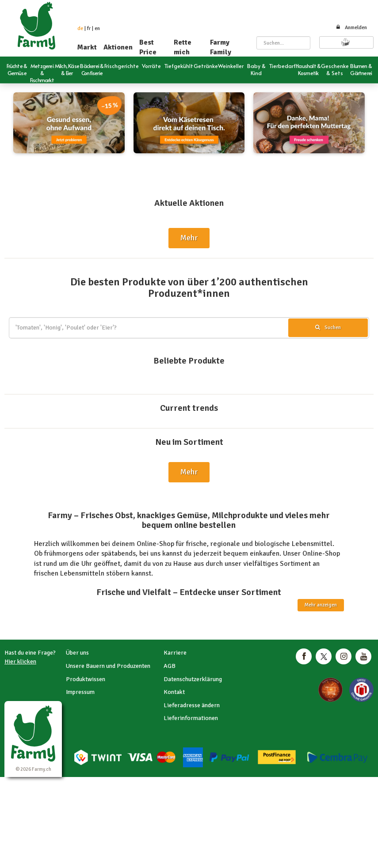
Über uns (77, 653)
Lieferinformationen (191, 718)
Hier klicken (20, 661)
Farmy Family (221, 47)
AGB (170, 666)
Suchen (328, 328)
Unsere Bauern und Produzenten (108, 666)
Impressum (80, 692)
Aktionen (118, 47)
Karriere (175, 653)
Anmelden (351, 28)
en (97, 28)
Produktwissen (86, 679)
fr (89, 28)
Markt (87, 47)
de (80, 28)
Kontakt (174, 692)
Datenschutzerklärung (193, 679)
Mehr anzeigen (321, 605)
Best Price (148, 47)
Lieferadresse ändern (192, 705)
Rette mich (183, 47)
